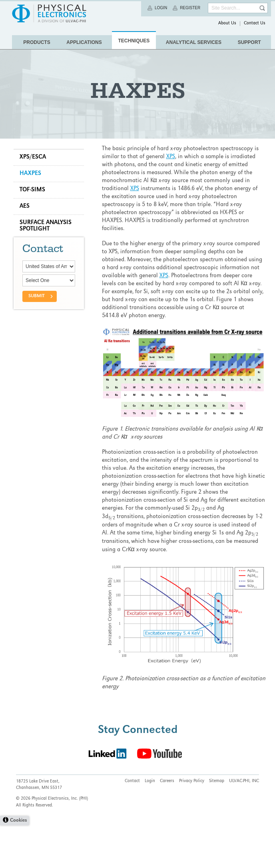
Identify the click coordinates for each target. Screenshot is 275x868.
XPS (171, 189)
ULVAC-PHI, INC (244, 824)
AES (27, 238)
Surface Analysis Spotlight (48, 258)
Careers (167, 824)
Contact (132, 824)
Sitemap (217, 824)
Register (190, 8)
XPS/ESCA (35, 189)
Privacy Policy (192, 824)
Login (161, 8)
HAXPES (33, 206)
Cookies (18, 863)
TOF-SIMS (35, 222)
